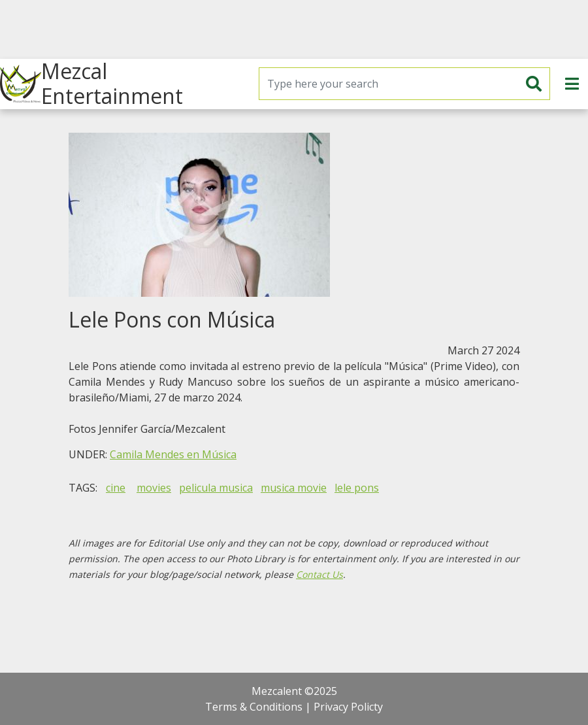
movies (154, 488)
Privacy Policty (348, 707)
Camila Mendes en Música (173, 454)
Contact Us (319, 574)
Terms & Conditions (254, 707)
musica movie (294, 488)
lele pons (357, 488)
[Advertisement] (294, 29)
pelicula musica (216, 488)
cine (116, 488)
